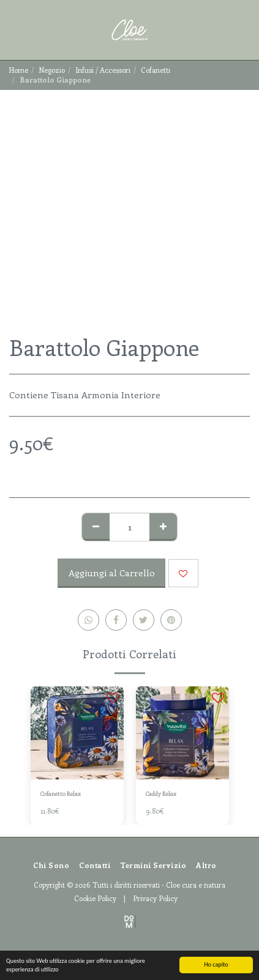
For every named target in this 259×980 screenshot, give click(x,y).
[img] (77, 733)
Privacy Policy (155, 898)
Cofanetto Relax (61, 793)
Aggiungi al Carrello (112, 573)
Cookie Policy (95, 898)
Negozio (52, 70)
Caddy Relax (161, 793)
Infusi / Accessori (103, 70)
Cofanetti (156, 70)
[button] (13, 30)
